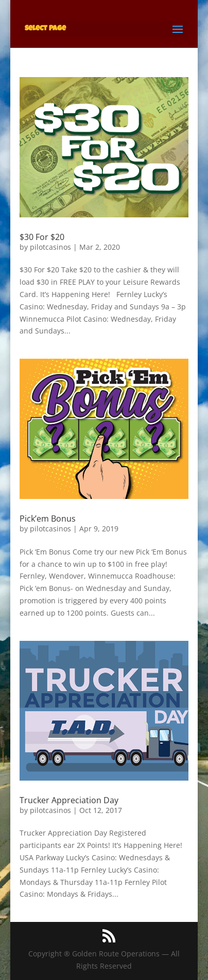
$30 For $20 (42, 237)
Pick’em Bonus (48, 519)
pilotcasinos (50, 247)
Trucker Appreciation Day (69, 800)
